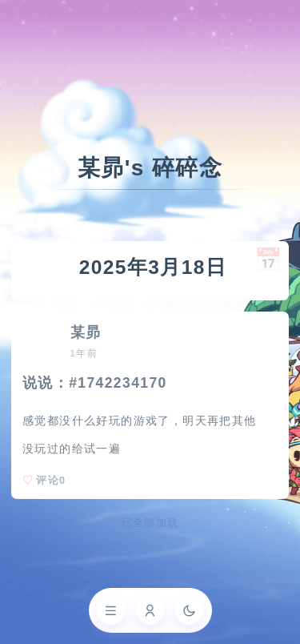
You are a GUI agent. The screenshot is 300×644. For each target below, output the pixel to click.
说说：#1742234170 (95, 383)
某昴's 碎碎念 (150, 168)
